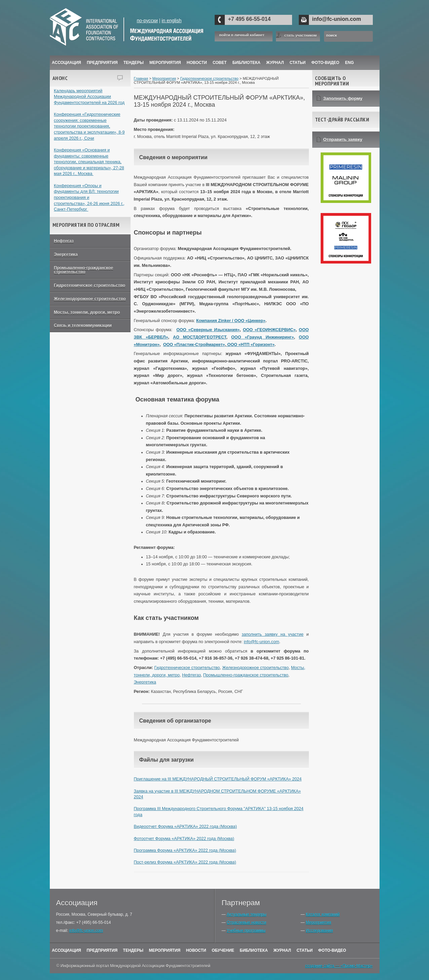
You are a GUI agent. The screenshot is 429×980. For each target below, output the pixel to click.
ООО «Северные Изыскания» (208, 330)
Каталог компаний (323, 914)
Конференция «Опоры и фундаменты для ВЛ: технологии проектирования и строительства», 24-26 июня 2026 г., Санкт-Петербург (89, 198)
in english (171, 21)
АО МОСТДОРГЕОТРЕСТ (200, 337)
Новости (197, 63)
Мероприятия (165, 63)
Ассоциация (66, 63)
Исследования (319, 931)
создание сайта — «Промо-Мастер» (339, 966)
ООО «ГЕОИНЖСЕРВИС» (269, 330)
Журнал (282, 950)
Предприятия (102, 63)
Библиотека (246, 63)
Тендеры (134, 63)
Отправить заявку (343, 139)
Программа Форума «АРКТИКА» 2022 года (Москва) (185, 850)
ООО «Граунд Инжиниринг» (262, 337)
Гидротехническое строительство (90, 285)
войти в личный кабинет (242, 35)
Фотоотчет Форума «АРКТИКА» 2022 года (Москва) (184, 839)
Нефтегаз (64, 241)
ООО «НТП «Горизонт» (250, 345)
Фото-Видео (325, 63)
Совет (220, 63)
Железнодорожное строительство (90, 299)
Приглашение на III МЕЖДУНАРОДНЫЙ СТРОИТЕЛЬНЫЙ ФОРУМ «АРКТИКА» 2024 (218, 779)
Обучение (223, 950)
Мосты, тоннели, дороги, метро (87, 312)
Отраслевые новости (246, 922)
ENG (350, 63)
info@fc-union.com (337, 19)
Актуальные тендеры (247, 914)
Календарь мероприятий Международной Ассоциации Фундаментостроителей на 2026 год (89, 97)
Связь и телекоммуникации (83, 325)
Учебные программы (246, 931)
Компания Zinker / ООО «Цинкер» (231, 321)
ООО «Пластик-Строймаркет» (194, 345)
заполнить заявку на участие (273, 634)
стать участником (300, 35)
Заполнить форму (343, 98)
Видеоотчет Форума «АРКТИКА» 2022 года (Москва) (185, 827)
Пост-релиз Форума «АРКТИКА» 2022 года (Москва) (185, 862)
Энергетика (66, 254)
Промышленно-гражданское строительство (83, 270)
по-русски (147, 21)
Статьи (298, 63)
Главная (141, 78)
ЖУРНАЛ (275, 63)
